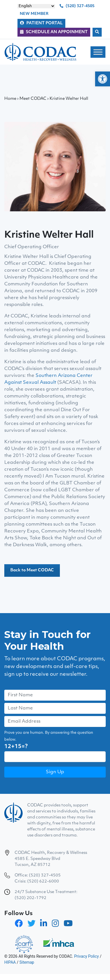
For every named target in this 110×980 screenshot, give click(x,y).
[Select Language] (36, 6)
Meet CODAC (33, 99)
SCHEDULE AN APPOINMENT (54, 32)
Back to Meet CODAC (32, 570)
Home (10, 99)
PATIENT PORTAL (41, 23)
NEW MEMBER (34, 14)
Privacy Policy (87, 956)
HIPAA (10, 962)
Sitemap (27, 962)
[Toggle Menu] (98, 52)
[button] (103, 79)
